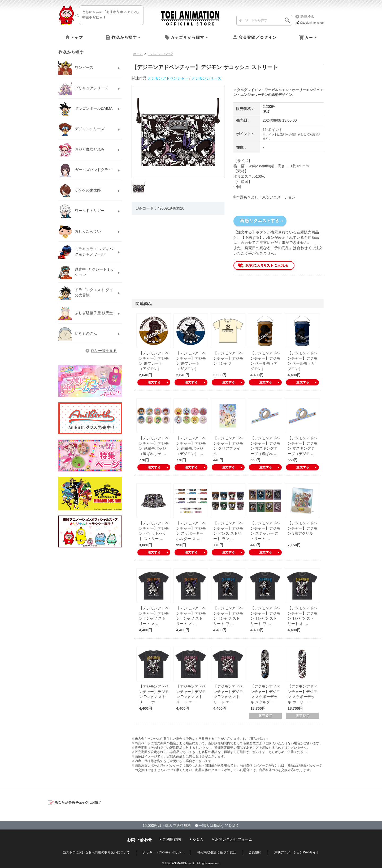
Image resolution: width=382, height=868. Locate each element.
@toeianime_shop (309, 23)
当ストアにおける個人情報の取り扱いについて (96, 852)
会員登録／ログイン (258, 37)
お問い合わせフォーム (234, 839)
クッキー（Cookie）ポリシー (164, 852)
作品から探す (124, 37)
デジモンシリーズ (206, 78)
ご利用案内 (172, 839)
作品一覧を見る (104, 351)
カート (311, 37)
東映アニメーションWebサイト (297, 852)
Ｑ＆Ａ (198, 839)
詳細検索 (307, 17)
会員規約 (255, 852)
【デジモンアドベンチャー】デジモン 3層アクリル (302, 528)
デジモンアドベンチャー (168, 78)
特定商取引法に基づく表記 (216, 852)
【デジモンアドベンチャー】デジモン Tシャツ (228, 358)
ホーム (138, 54)
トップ (76, 37)
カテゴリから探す (187, 37)
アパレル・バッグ (160, 54)
